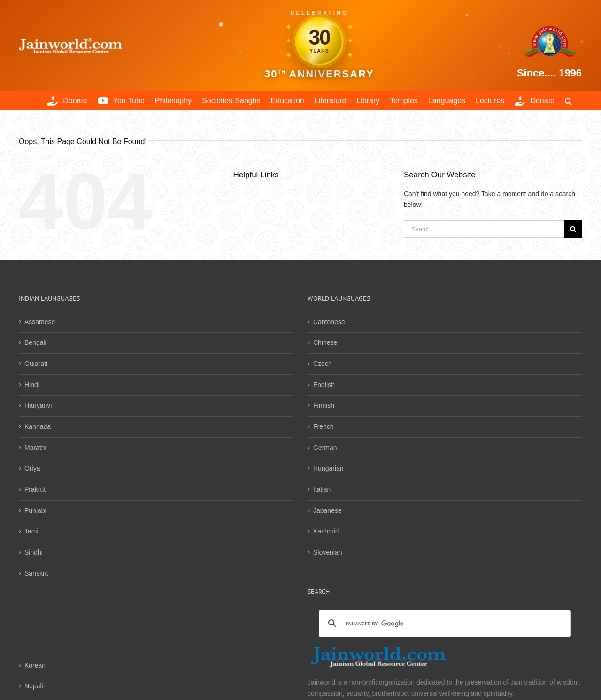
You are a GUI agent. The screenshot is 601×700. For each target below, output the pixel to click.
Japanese (327, 510)
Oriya (32, 468)
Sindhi (34, 552)
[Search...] (484, 229)
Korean (35, 665)
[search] (443, 624)
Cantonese (329, 322)
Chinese (325, 342)
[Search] (573, 229)
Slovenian (328, 552)
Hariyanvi (38, 405)
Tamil (32, 531)
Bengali (35, 342)
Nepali (34, 686)
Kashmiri (326, 531)
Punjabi (35, 510)
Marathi (35, 448)
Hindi (32, 385)
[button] (568, 100)
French (324, 426)
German (325, 448)
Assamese (40, 322)
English (324, 385)
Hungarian (328, 468)
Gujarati (36, 364)
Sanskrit (36, 573)
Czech (323, 364)
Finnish (324, 405)
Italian (322, 489)
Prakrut (35, 489)
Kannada (38, 426)
